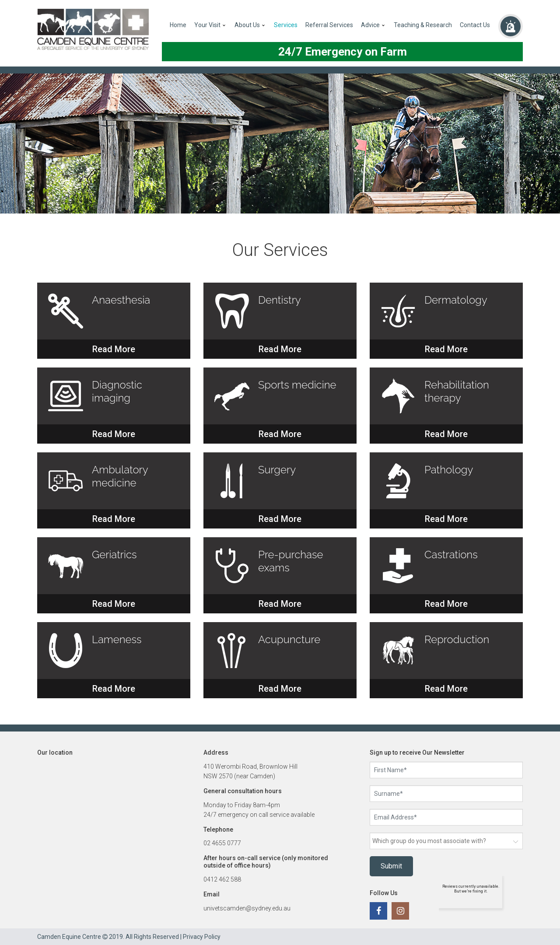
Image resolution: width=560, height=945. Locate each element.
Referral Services (329, 25)
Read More (114, 349)
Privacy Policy (202, 937)
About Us (247, 25)
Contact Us (475, 25)
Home (178, 25)
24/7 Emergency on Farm (343, 52)
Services (286, 25)
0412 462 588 (222, 879)
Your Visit (207, 25)
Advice (370, 25)
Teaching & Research (423, 25)
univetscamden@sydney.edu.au (247, 908)
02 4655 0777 (222, 843)
